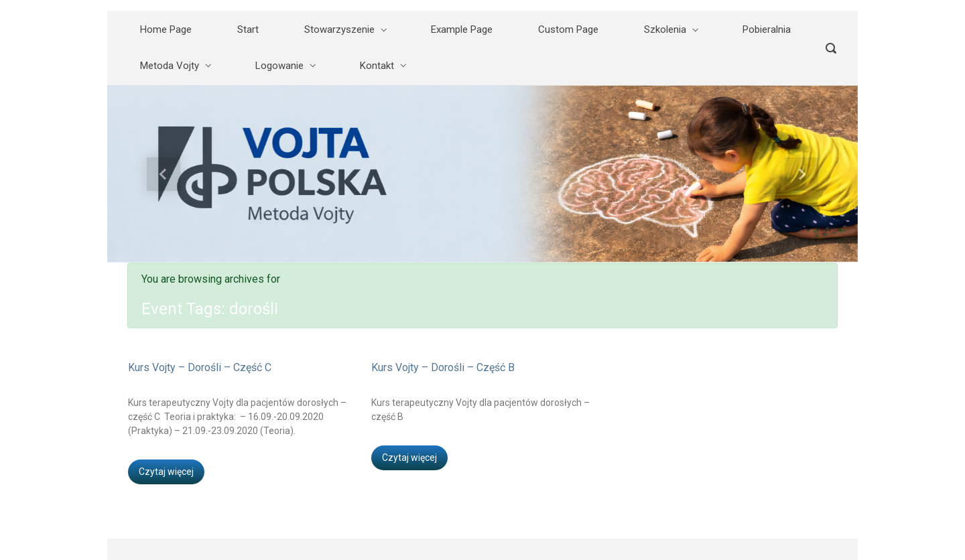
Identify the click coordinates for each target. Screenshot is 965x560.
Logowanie (279, 66)
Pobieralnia (767, 29)
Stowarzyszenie (339, 29)
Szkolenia (665, 29)
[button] (164, 174)
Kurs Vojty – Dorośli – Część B (443, 367)
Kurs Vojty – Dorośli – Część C (200, 367)
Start (248, 29)
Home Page (166, 29)
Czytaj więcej (166, 472)
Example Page (462, 29)
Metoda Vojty (170, 66)
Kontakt (377, 66)
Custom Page (568, 29)
